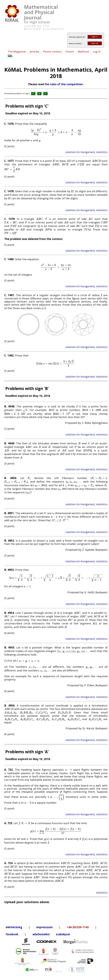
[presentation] (56, 132)
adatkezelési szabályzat (51, 934)
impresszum (44, 927)
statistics (102, 892)
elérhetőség (14, 927)
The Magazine (17, 51)
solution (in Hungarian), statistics (87, 152)
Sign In (95, 37)
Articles (34, 51)
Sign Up (95, 43)
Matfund (83, 51)
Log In (97, 51)
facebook (12, 934)
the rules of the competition (64, 84)
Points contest (52, 51)
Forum (70, 51)
